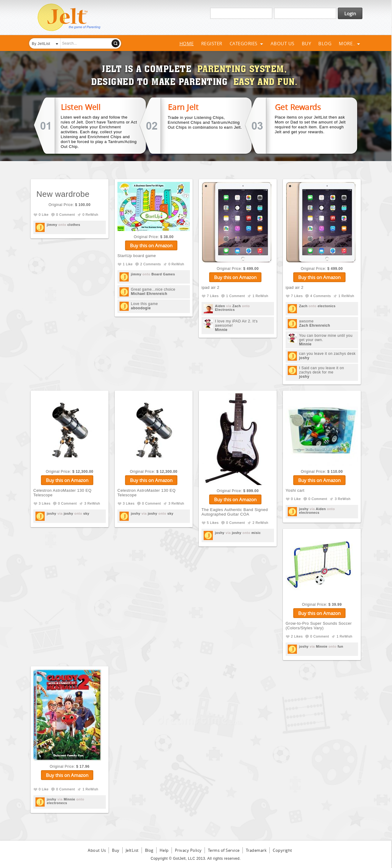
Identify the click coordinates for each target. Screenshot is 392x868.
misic (256, 533)
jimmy (52, 225)
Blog (325, 43)
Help (164, 850)
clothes (74, 225)
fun (340, 646)
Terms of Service (224, 850)
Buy (307, 43)
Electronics (225, 310)
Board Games (163, 274)
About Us (283, 43)
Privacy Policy (188, 850)
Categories (246, 43)
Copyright (283, 850)
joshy (304, 358)
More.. (349, 43)
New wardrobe (63, 194)
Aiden (220, 306)
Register (212, 43)
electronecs (309, 513)
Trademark (256, 850)
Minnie (221, 330)
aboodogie (141, 308)
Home (187, 43)
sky (86, 513)
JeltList (132, 850)
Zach (237, 306)
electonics (327, 306)
